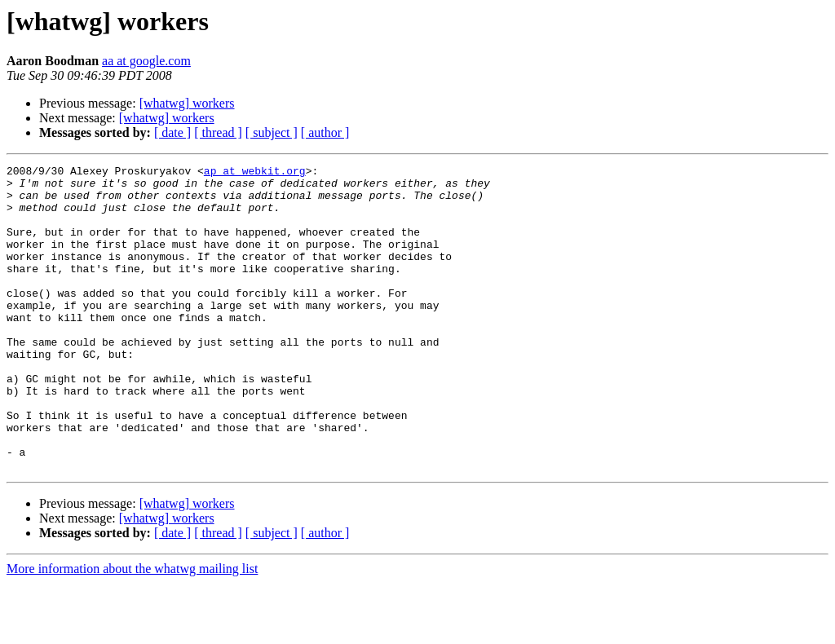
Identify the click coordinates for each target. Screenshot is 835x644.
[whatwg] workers (187, 103)
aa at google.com (146, 61)
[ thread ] (218, 132)
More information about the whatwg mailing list (132, 630)
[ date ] (172, 132)
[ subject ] (272, 132)
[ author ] (325, 132)
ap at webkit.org (255, 173)
